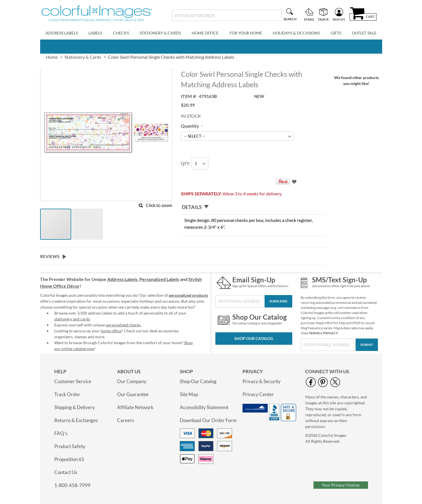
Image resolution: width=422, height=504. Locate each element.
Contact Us (66, 472)
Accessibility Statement (204, 407)
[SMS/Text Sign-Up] (327, 345)
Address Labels (122, 279)
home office (111, 331)
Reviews (50, 256)
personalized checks (123, 325)
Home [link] (52, 57)
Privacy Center (258, 394)
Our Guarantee (133, 394)
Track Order (67, 394)
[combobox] (227, 15)
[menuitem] (62, 33)
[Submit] (367, 345)
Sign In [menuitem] (339, 19)
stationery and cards (72, 319)
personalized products (188, 295)
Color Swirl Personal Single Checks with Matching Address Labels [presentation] (171, 57)
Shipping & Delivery (75, 407)
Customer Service (73, 381)
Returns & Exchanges (76, 420)
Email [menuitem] (309, 19)
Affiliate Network (135, 407)
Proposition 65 (69, 459)
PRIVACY (331, 333)
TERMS (314, 333)
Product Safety (70, 446)
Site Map (189, 394)
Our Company (132, 381)
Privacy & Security (262, 381)
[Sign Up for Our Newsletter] (239, 301)
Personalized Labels (159, 279)
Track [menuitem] (323, 19)
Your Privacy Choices (341, 485)
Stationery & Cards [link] (83, 57)
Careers (125, 420)
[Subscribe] (278, 301)
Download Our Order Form (208, 420)
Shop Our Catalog (254, 338)
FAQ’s (61, 433)
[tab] (254, 207)
